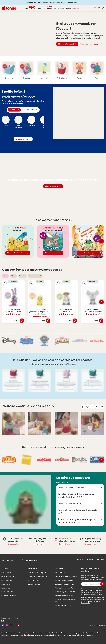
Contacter (7, 558)
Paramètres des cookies (62, 603)
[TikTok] (11, 623)
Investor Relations (34, 582)
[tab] (15, 110)
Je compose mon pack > (89, 44)
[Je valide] (103, 582)
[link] (9, 68)
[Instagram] (7, 623)
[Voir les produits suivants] (101, 241)
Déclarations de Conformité (63, 582)
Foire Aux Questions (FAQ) (37, 570)
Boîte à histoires (7, 589)
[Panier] (99, 8)
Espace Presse (6, 578)
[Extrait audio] (64, 99)
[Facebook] (3, 623)
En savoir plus (13, 541)
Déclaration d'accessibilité (63, 593)
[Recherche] (91, 8)
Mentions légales (60, 570)
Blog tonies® (6, 582)
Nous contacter (33, 578)
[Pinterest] (18, 623)
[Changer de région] (28, 558)
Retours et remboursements (37, 574)
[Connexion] (103, 8)
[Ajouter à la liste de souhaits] (22, 283)
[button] (95, 8)
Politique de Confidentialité (63, 578)
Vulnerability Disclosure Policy (64, 586)
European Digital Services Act (64, 589)
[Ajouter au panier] (22, 321)
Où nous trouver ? (7, 574)
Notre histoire (6, 570)
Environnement (6, 586)
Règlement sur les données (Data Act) (65, 598)
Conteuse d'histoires (8, 593)
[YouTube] (15, 623)
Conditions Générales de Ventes (65, 574)
